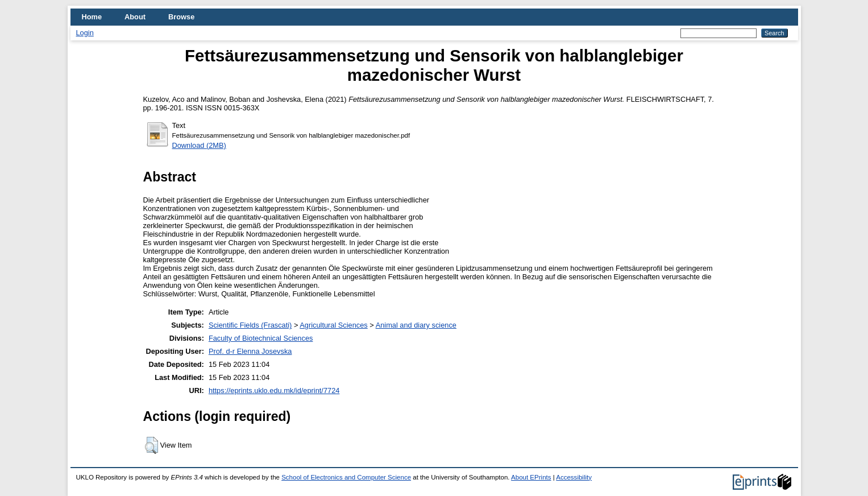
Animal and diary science (416, 325)
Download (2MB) (199, 145)
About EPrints (531, 477)
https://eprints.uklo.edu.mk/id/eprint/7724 (274, 390)
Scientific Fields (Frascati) (250, 325)
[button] (151, 445)
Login (85, 33)
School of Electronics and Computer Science (346, 477)
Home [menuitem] (92, 17)
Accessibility (574, 477)
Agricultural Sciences (334, 325)
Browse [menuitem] (181, 17)
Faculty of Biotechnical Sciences (261, 338)
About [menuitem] (135, 17)
